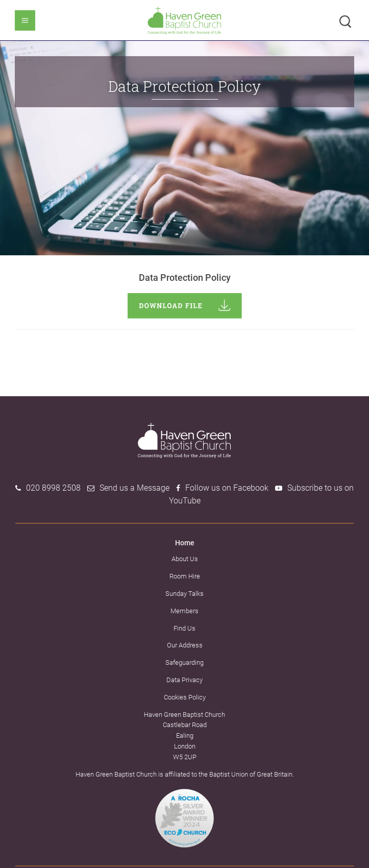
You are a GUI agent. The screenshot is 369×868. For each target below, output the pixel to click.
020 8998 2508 (53, 488)
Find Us (184, 628)
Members (184, 611)
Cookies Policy (185, 697)
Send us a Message (134, 488)
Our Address (185, 645)
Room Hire (185, 576)
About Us (185, 559)
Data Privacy (184, 680)
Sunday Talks (184, 594)
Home (185, 543)
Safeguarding (184, 662)
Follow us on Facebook (227, 488)
